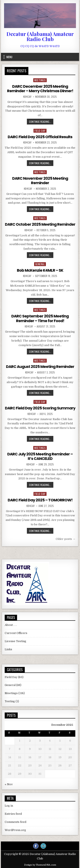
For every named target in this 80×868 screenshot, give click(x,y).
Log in (9, 806)
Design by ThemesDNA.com (40, 865)
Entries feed (13, 814)
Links (8, 649)
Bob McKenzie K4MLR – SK (40, 270)
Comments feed (15, 822)
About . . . (11, 625)
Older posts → (65, 539)
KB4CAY (27, 97)
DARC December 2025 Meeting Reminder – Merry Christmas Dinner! (40, 89)
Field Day (40, 131)
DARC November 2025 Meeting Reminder (40, 181)
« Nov (9, 784)
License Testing (15, 641)
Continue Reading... (41, 121)
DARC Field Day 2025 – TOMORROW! (40, 500)
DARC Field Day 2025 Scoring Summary (40, 408)
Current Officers (16, 633)
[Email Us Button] (43, 846)
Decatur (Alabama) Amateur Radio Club (40, 36)
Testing (10, 701)
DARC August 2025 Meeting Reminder (40, 367)
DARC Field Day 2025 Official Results (40, 137)
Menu (9, 57)
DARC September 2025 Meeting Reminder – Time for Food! (40, 318)
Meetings (40, 80)
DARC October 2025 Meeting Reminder (40, 224)
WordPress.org (15, 830)
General (40, 264)
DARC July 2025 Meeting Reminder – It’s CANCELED (40, 456)
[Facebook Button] (36, 846)
